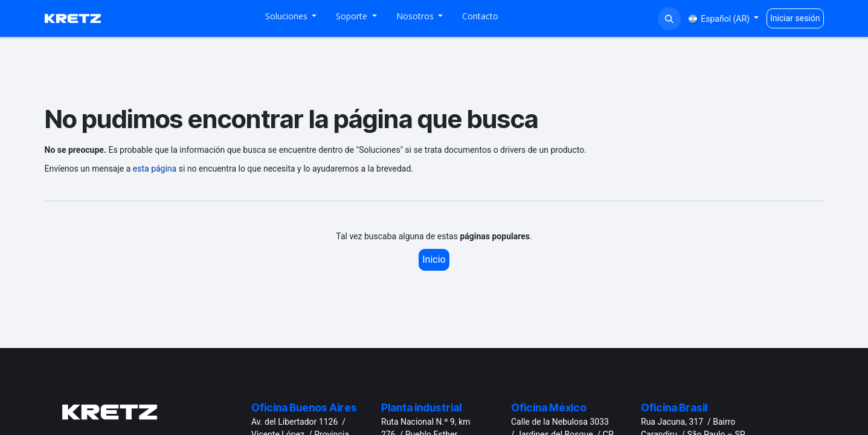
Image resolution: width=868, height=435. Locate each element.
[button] (669, 19)
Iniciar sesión (795, 18)
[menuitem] (291, 18)
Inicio (434, 259)
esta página (155, 169)
